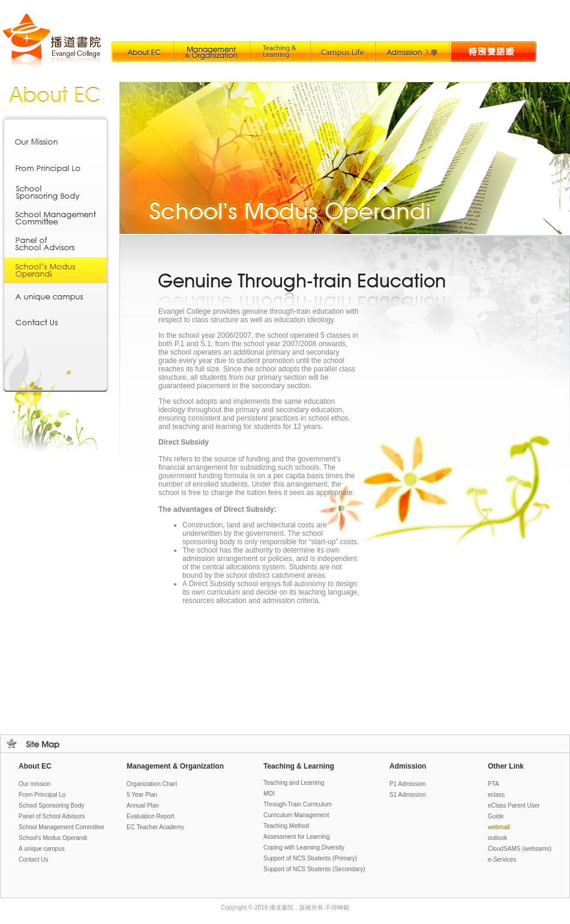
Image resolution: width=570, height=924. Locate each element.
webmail (499, 827)
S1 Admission (408, 795)
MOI (269, 793)
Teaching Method (286, 826)
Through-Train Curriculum (298, 804)
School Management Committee (61, 827)
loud (520, 849)
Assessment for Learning (297, 837)
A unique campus (42, 849)
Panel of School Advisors (52, 816)
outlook (497, 838)
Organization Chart (152, 784)
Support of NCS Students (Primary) (310, 858)
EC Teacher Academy (155, 827)
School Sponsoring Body (52, 805)
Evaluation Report (151, 816)
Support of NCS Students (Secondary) (314, 869)
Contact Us (33, 859)
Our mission (34, 784)
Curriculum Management (296, 815)
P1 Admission (408, 784)
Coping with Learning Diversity (304, 847)
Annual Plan (143, 805)
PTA (493, 784)
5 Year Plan (142, 795)
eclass (496, 795)
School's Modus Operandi (53, 838)
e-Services (502, 859)
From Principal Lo (42, 795)
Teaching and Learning (294, 783)
